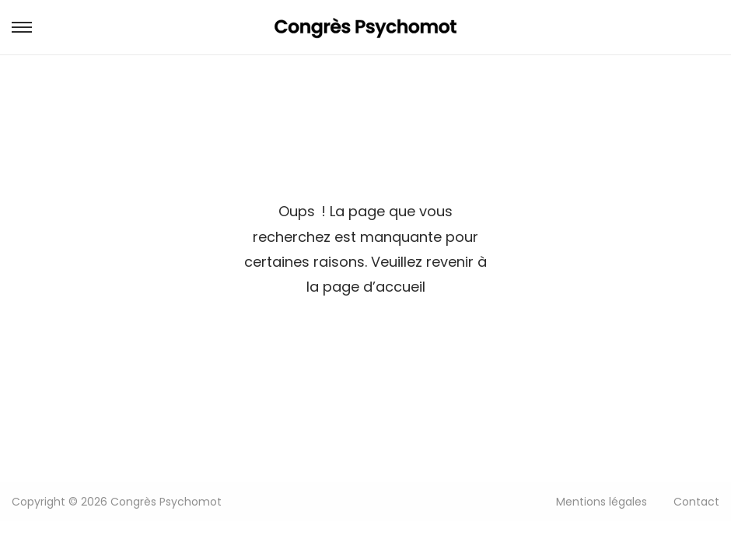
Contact (696, 502)
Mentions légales (602, 502)
